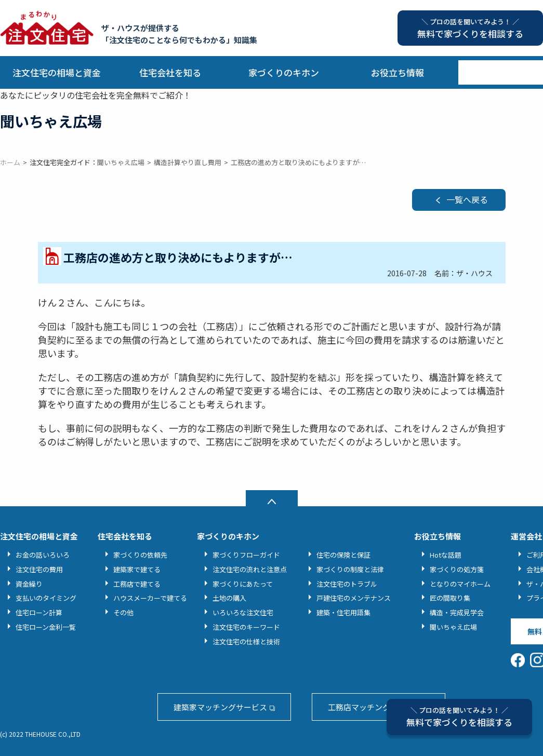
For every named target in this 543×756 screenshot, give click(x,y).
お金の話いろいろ (43, 555)
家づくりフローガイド (246, 555)
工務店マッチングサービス (375, 707)
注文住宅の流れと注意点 (250, 569)
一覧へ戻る (467, 199)
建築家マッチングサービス (220, 707)
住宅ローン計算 (39, 612)
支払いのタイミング (46, 598)
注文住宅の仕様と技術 (246, 642)
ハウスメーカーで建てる (150, 598)
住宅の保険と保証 (343, 555)
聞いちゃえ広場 (453, 627)
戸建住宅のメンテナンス (354, 598)
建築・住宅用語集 (343, 612)
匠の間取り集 (450, 598)
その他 (123, 612)
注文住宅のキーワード (246, 627)
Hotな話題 (446, 555)
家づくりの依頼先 (140, 555)
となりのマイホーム (460, 584)
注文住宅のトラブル (347, 584)
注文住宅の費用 (39, 569)
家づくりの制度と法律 (350, 569)
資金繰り (29, 584)
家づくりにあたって (243, 584)
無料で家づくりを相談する (459, 717)
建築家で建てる (137, 569)
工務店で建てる (137, 584)
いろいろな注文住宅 (243, 612)
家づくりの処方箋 (457, 569)
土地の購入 (229, 598)
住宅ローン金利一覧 (46, 627)
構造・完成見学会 (457, 612)
